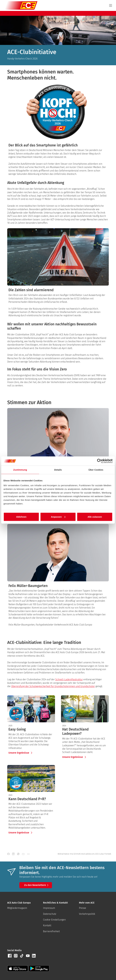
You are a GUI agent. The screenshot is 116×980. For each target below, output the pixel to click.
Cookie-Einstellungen (54, 920)
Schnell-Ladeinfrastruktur (69, 679)
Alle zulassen (95, 517)
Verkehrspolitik (87, 914)
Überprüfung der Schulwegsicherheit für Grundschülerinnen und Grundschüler (53, 686)
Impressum (49, 908)
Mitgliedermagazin (17, 908)
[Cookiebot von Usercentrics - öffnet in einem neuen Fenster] (99, 461)
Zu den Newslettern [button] (37, 885)
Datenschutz (50, 914)
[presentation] (31, 729)
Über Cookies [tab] (96, 470)
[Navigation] (111, 5)
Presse (83, 908)
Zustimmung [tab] (20, 470)
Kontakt (47, 925)
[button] (10, 956)
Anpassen (58, 517)
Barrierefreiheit (51, 931)
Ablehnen (21, 517)
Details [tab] (58, 470)
